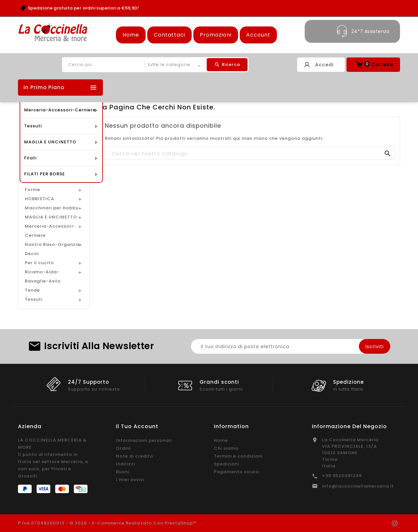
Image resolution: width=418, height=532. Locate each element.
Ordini (123, 448)
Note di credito (135, 456)
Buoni (123, 472)
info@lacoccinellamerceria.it (358, 486)
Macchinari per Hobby (52, 208)
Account (258, 35)
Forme (32, 190)
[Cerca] (250, 153)
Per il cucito (39, 263)
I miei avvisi (130, 480)
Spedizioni (226, 464)
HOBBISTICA (40, 199)
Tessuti (34, 299)
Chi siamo (226, 448)
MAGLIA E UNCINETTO (51, 217)
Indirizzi (125, 464)
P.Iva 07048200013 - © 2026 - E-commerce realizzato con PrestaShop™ (107, 523)
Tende (32, 290)
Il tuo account (137, 426)
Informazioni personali (144, 440)
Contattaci (169, 35)
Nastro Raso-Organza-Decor (53, 249)
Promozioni (216, 35)
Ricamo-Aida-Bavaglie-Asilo (43, 276)
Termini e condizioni (238, 456)
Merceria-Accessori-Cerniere (50, 231)
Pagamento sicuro (236, 472)
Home (131, 35)
